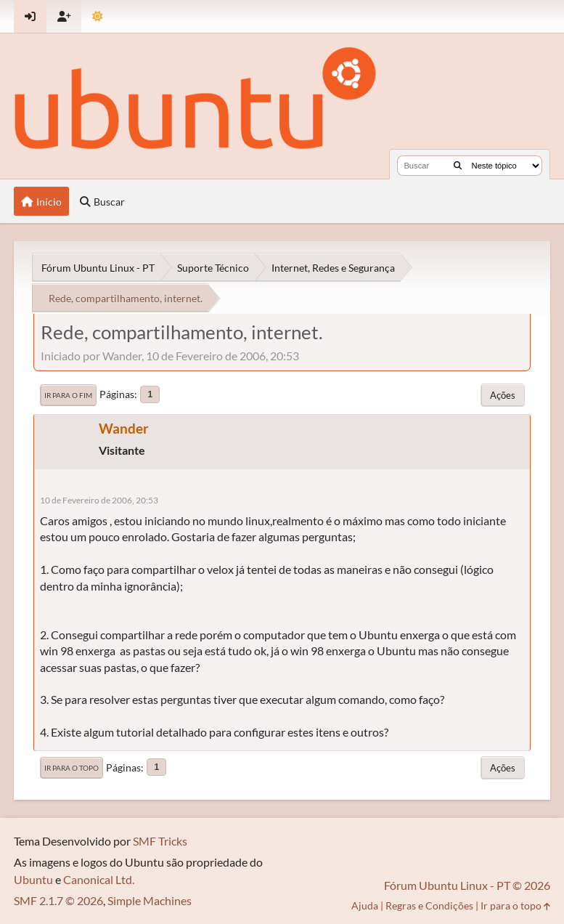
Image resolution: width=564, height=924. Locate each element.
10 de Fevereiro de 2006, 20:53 (99, 500)
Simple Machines (150, 900)
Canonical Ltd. (99, 879)
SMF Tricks (160, 841)
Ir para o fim (68, 395)
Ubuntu (33, 879)
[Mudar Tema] (98, 16)
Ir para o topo (71, 768)
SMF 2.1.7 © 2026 (58, 900)
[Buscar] (458, 166)
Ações (503, 395)
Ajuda (365, 905)
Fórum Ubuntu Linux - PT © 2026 (467, 885)
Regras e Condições (429, 905)
